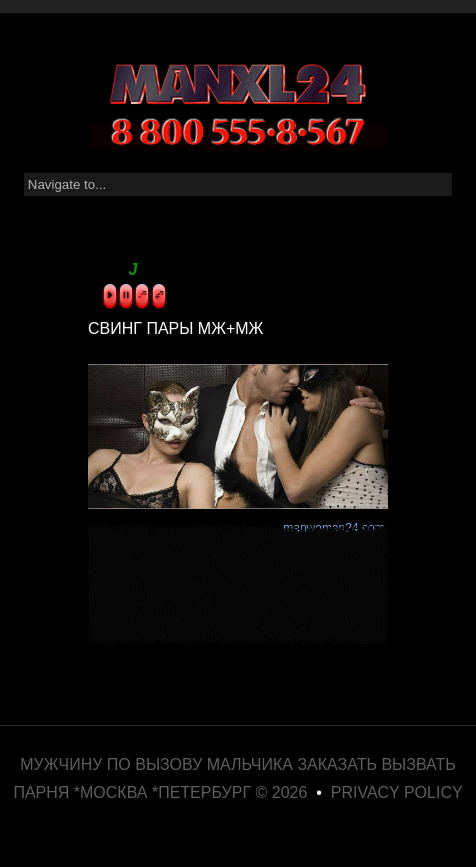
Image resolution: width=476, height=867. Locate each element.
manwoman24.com (333, 528)
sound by (106, 271)
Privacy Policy (397, 792)
